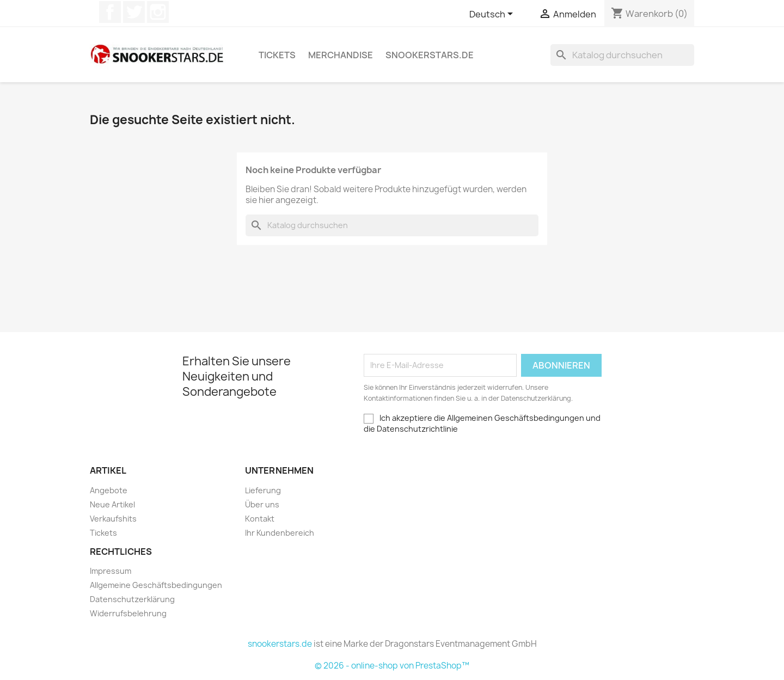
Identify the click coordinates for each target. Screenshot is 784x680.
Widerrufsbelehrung (128, 613)
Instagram (158, 12)
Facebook (110, 12)
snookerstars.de (430, 55)
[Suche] (622, 55)
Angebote (109, 490)
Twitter (134, 12)
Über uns (262, 504)
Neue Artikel (112, 504)
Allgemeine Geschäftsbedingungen (156, 585)
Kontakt (260, 519)
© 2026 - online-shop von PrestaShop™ (392, 666)
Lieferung (263, 490)
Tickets (277, 55)
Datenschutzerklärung (132, 599)
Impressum (111, 571)
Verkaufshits (113, 519)
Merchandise (341, 55)
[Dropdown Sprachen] (493, 15)
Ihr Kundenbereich (280, 533)
